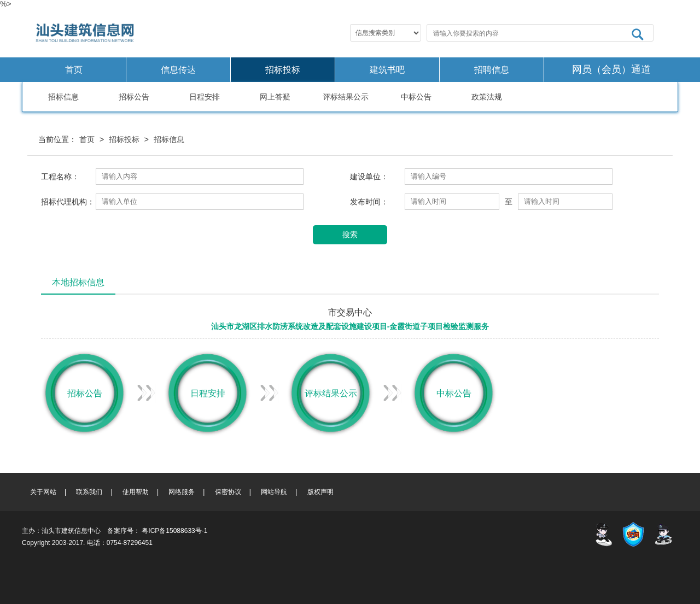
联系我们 (89, 492)
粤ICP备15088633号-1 (174, 531)
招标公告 (134, 97)
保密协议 (228, 492)
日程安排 (205, 97)
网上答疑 (275, 97)
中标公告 (416, 97)
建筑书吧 (387, 70)
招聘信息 (492, 70)
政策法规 (487, 97)
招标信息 (63, 97)
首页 (74, 70)
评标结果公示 (346, 97)
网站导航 (274, 492)
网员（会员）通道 (611, 69)
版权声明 (320, 492)
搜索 (350, 234)
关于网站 (43, 492)
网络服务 (182, 492)
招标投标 (283, 70)
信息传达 (178, 70)
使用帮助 (136, 492)
